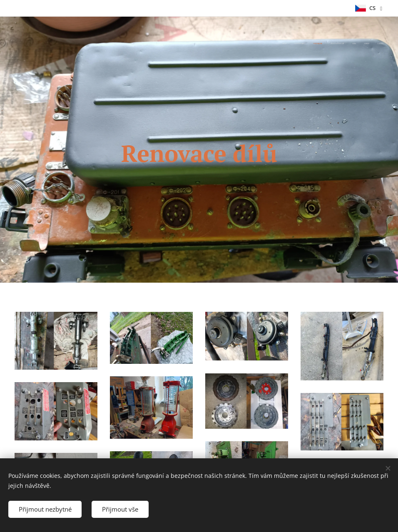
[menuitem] (335, 44)
